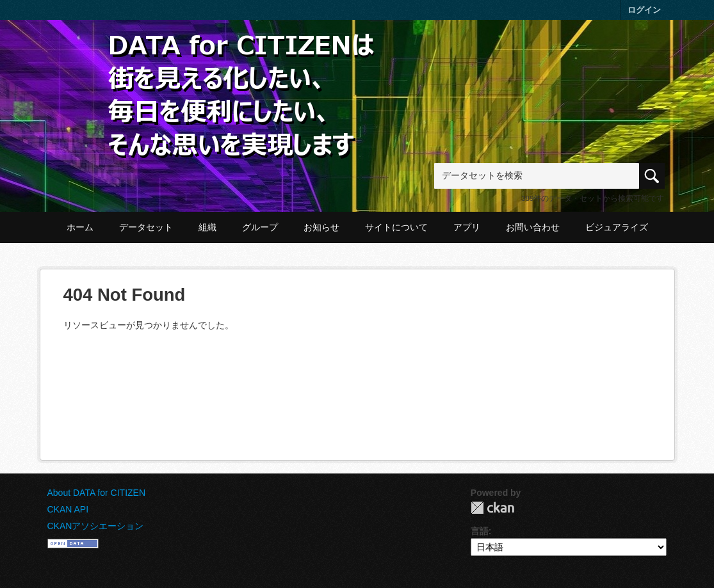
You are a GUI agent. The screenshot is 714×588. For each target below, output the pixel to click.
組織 (207, 227)
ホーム (80, 227)
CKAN (492, 508)
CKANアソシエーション (96, 526)
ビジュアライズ (617, 227)
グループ (260, 227)
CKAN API (68, 509)
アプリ (467, 227)
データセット (146, 227)
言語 (480, 531)
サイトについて (396, 227)
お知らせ (321, 227)
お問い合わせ (533, 227)
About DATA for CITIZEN (97, 493)
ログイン (644, 10)
